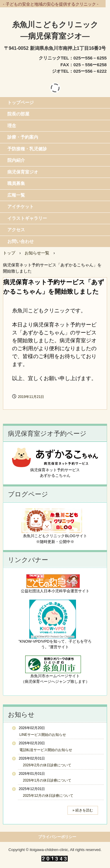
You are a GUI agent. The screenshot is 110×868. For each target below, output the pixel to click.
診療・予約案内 (23, 137)
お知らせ (21, 715)
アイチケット (21, 206)
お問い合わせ (21, 241)
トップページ (21, 102)
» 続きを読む (83, 810)
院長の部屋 (18, 114)
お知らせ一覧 (37, 253)
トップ (9, 253)
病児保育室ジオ (23, 172)
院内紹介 (16, 160)
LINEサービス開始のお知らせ (43, 735)
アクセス (16, 230)
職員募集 (16, 183)
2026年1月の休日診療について (45, 780)
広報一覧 (16, 195)
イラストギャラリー (27, 218)
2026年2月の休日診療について (45, 765)
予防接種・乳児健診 (27, 149)
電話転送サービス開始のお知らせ (46, 750)
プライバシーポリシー (57, 837)
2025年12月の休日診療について (46, 796)
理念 (12, 126)
